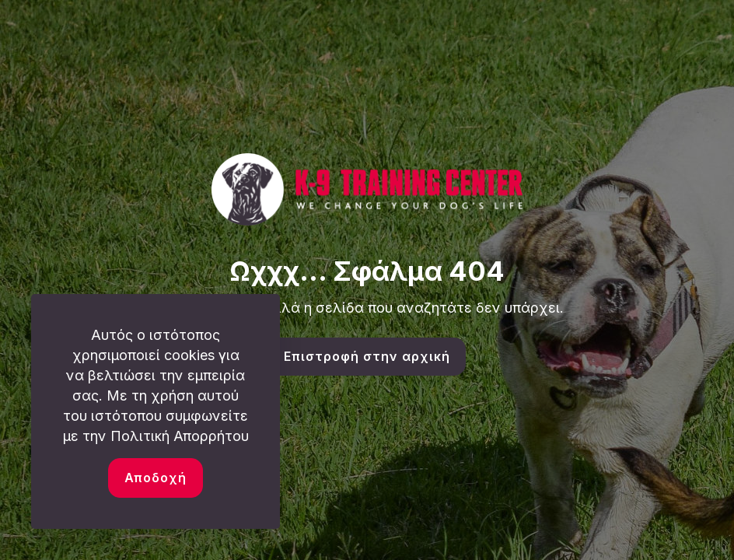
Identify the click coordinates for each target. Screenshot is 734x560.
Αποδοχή (156, 478)
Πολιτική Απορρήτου (180, 436)
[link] (367, 189)
